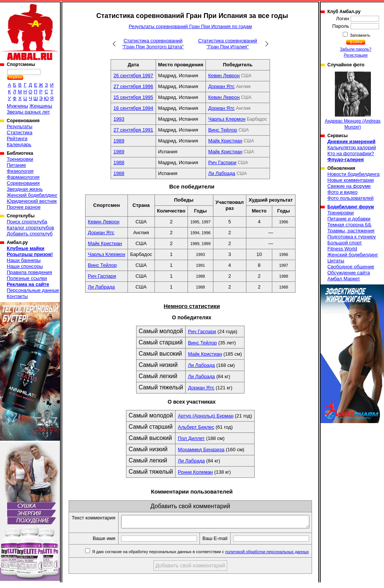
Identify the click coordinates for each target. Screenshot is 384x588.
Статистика (19, 132)
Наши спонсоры (25, 266)
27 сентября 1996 (133, 86)
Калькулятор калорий (352, 147)
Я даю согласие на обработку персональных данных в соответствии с (200, 560)
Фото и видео (343, 192)
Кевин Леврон (224, 76)
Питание (16, 165)
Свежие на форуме (349, 186)
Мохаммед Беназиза (201, 450)
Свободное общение (351, 267)
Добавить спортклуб (30, 234)
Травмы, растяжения (351, 231)
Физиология (20, 171)
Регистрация (356, 55)
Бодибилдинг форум (351, 207)
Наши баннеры (24, 260)
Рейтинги (17, 138)
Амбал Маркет (344, 279)
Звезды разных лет (28, 112)
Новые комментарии (351, 180)
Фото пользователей (350, 198)
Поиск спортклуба (27, 222)
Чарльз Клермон (227, 119)
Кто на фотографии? (351, 153)
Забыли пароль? (356, 49)
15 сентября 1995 (133, 97)
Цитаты (336, 261)
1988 (119, 162)
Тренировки (20, 159)
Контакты (17, 296)
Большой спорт (345, 243)
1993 (119, 119)
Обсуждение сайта (349, 273)
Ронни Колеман (195, 472)
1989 (119, 141)
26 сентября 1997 (133, 76)
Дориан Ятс (221, 86)
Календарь (19, 144)
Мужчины (17, 106)
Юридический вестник (32, 201)
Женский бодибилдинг (32, 195)
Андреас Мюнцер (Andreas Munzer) (353, 101)
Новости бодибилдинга (353, 174)
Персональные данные (33, 290)
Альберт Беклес (196, 427)
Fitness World (342, 249)
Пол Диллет (191, 438)
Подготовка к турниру (352, 237)
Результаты (19, 126)
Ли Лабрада (222, 173)
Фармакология (23, 177)
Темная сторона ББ (349, 225)
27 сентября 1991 (133, 130)
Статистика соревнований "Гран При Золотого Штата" (153, 44)
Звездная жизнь (25, 189)
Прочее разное (24, 207)
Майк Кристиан (225, 141)
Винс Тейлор (223, 130)
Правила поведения (29, 272)
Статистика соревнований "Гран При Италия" (227, 44)
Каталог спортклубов (30, 228)
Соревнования (23, 183)
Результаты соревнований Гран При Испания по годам (190, 26)
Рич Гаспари (222, 162)
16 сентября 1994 (133, 108)
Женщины (41, 106)
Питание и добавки (349, 219)
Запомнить (360, 35)
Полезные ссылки (27, 278)
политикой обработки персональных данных (268, 560)
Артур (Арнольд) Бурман (205, 416)
